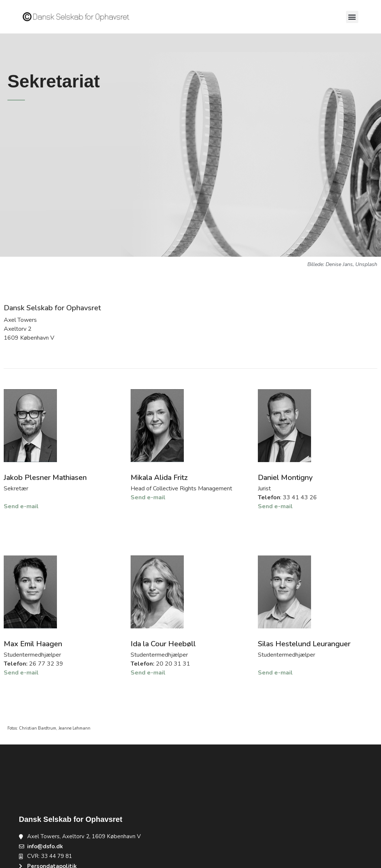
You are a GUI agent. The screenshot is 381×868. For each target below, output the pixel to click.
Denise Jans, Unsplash (351, 264)
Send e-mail (21, 506)
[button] (352, 17)
